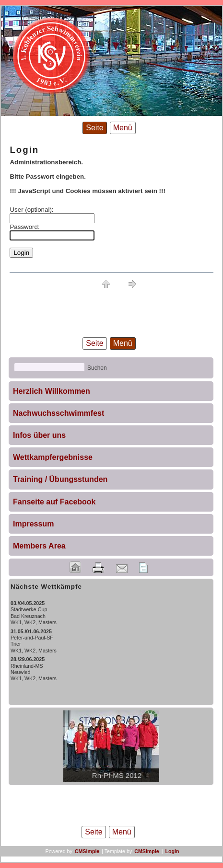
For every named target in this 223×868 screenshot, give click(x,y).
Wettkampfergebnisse (53, 457)
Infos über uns (39, 435)
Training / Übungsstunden (60, 479)
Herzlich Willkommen (52, 391)
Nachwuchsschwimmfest (59, 413)
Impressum (33, 524)
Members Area (39, 546)
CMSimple (87, 851)
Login (172, 851)
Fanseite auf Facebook (54, 502)
